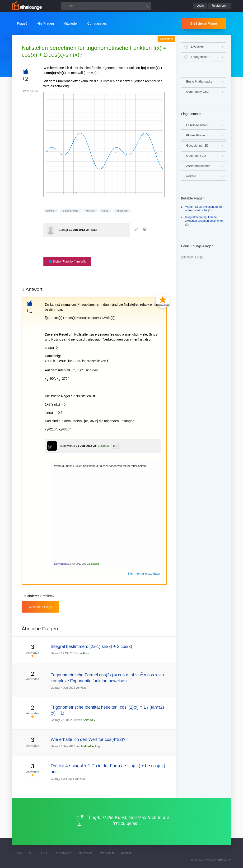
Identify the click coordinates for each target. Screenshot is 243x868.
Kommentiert (61, 564)
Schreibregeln (62, 853)
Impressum (85, 853)
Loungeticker (200, 57)
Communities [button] (97, 23)
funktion (51, 211)
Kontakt (126, 853)
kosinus (90, 211)
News (18, 853)
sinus (105, 211)
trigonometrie (70, 211)
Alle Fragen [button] (46, 23)
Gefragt (63, 230)
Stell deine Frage (203, 23)
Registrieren (220, 6)
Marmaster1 (93, 564)
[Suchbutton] (147, 6)
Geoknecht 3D (196, 156)
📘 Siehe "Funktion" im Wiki (67, 261)
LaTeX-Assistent (197, 125)
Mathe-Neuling (90, 746)
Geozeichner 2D (197, 145)
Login (200, 6)
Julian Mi (104, 446)
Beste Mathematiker (200, 81)
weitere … (193, 176)
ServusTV (89, 720)
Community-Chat (198, 92)
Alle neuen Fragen (192, 257)
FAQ (44, 853)
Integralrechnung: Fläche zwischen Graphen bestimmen (204, 219)
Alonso (87, 653)
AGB (31, 853)
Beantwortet (67, 446)
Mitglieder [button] (71, 23)
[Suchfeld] (106, 6)
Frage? (22, 23)
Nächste (166, 39)
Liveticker (197, 47)
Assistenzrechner (198, 166)
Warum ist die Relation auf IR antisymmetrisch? (204, 209)
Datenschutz (107, 853)
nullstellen (122, 211)
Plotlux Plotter (196, 135)
